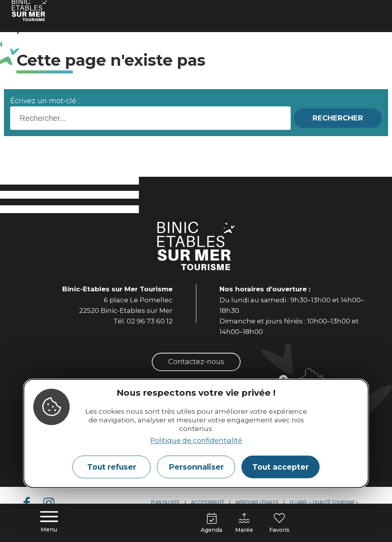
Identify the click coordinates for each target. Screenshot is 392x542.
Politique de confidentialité (196, 440)
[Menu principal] (49, 522)
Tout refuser (112, 467)
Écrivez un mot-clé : (45, 101)
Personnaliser (196, 467)
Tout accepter (281, 467)
